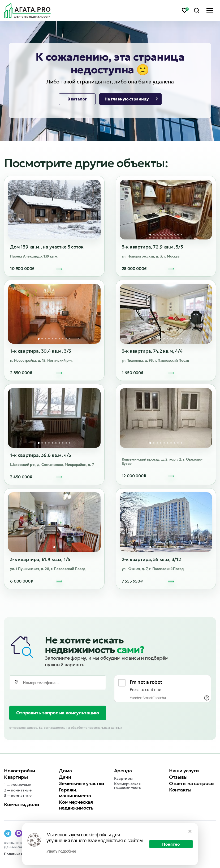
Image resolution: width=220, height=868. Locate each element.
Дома (65, 771)
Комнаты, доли (21, 804)
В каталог (77, 99)
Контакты (180, 790)
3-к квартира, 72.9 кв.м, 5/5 (152, 247)
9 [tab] (66, 235)
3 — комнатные (18, 795)
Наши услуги (184, 771)
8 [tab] (63, 235)
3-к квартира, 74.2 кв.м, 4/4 (152, 351)
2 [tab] (42, 235)
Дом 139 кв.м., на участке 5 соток (47, 247)
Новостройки (20, 771)
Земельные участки (81, 783)
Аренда (123, 771)
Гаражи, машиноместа (75, 793)
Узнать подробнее (61, 851)
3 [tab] (46, 235)
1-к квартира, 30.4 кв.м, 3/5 (41, 351)
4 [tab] (49, 235)
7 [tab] (59, 235)
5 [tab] (52, 235)
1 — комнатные (18, 785)
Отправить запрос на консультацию (58, 713)
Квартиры (16, 777)
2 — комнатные (18, 790)
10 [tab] (70, 235)
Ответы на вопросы (192, 783)
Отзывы (178, 777)
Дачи (65, 777)
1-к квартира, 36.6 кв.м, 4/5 (41, 455)
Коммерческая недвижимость (76, 805)
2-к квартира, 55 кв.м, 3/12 (151, 559)
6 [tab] (56, 235)
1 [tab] (39, 235)
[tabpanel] (54, 210)
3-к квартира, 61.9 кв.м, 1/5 (40, 559)
